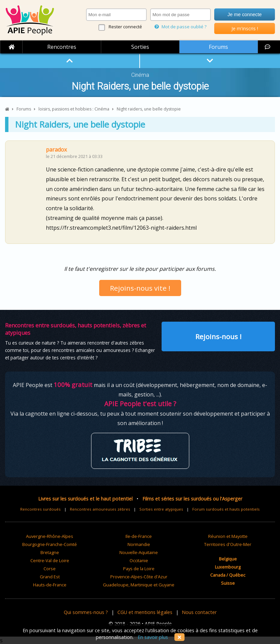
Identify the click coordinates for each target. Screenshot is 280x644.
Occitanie (139, 560)
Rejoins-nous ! (218, 336)
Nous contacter (199, 612)
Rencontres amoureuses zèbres (100, 509)
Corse (50, 569)
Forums (218, 47)
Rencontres (62, 47)
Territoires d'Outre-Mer (228, 544)
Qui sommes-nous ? (86, 612)
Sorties (140, 47)
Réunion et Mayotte (228, 536)
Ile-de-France (139, 536)
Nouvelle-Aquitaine (139, 552)
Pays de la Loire (139, 569)
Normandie (139, 544)
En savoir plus (153, 637)
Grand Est (50, 577)
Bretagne (50, 552)
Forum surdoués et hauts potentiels (226, 509)
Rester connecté (125, 27)
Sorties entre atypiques (161, 509)
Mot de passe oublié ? (180, 27)
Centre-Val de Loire (50, 560)
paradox (56, 150)
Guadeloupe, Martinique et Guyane (139, 585)
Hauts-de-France (50, 585)
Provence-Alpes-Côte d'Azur (139, 577)
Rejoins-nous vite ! (140, 288)
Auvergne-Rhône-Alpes (50, 536)
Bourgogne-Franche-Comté (50, 544)
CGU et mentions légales (145, 612)
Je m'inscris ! (245, 28)
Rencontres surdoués (40, 509)
